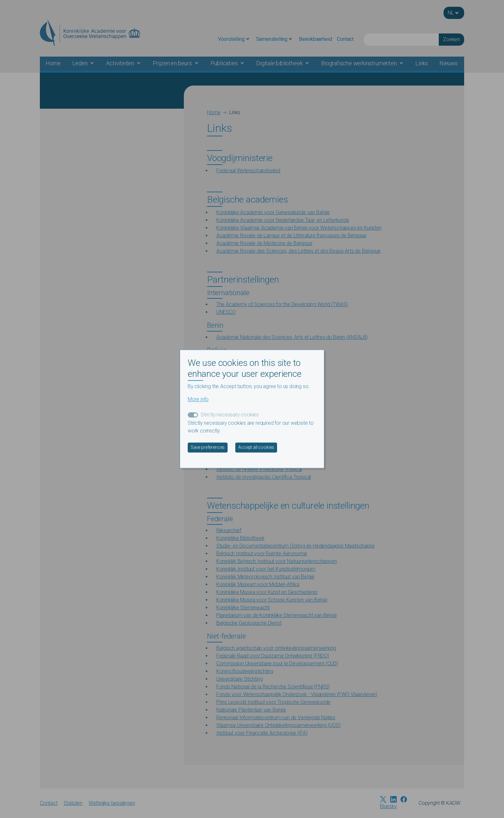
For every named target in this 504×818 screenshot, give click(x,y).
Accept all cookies (256, 448)
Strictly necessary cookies (230, 415)
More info (198, 400)
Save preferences (208, 448)
